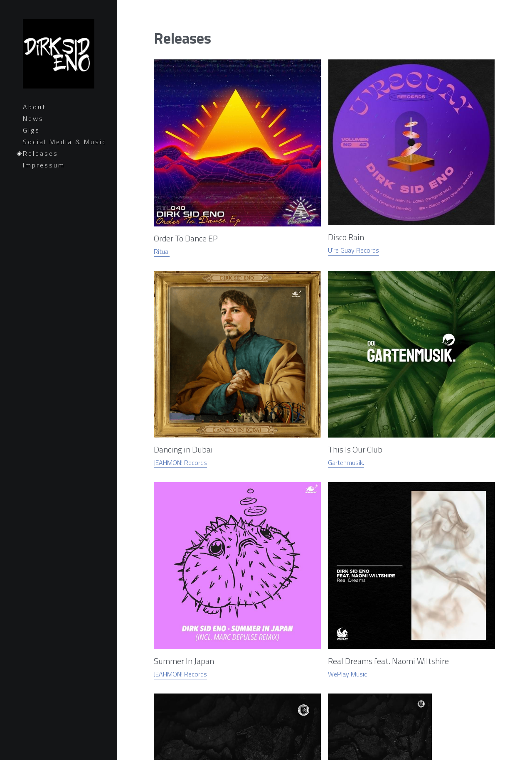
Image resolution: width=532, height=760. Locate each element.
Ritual (162, 147)
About (34, 107)
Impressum (44, 165)
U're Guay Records (225, 139)
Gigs (31, 130)
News (33, 118)
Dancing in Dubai (288, 128)
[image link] (179, 84)
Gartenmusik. (344, 147)
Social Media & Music (65, 142)
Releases (41, 153)
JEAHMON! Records (284, 151)
